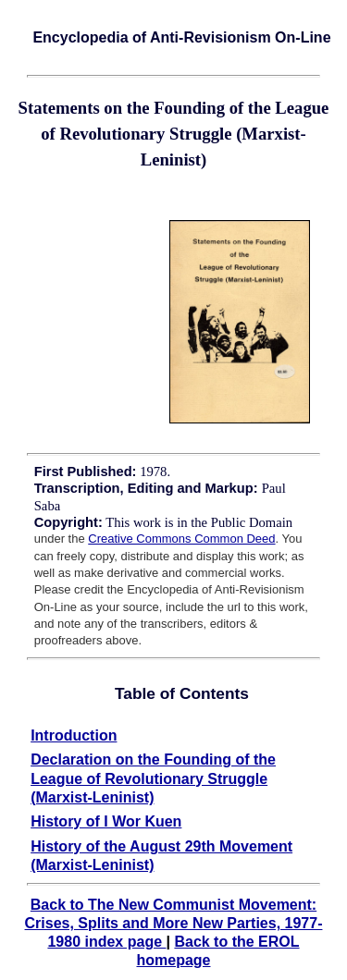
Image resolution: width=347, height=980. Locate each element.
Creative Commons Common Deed (181, 539)
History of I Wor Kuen (106, 821)
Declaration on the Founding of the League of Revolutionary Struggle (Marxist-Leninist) (153, 779)
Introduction (74, 735)
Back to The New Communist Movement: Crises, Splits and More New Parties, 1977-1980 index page (174, 923)
